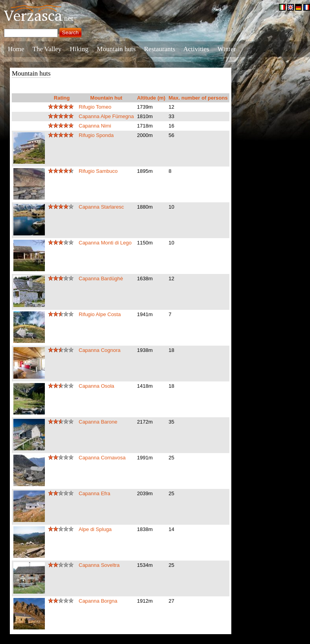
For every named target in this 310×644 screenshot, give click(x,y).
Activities (196, 49)
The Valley (47, 49)
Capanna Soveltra (99, 565)
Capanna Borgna (98, 601)
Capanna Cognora (100, 350)
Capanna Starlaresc (101, 207)
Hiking (79, 49)
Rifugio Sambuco (98, 171)
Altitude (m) (151, 98)
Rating (62, 98)
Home (16, 49)
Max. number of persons (198, 98)
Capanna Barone (98, 422)
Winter (227, 49)
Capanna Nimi (95, 126)
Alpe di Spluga (95, 529)
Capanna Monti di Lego (105, 243)
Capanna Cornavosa (102, 458)
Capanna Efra (94, 493)
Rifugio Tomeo (95, 107)
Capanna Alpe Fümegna (106, 116)
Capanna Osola (96, 386)
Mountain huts (116, 49)
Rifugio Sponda (96, 135)
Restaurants (160, 49)
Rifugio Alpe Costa (100, 314)
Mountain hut (106, 98)
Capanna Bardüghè (101, 279)
